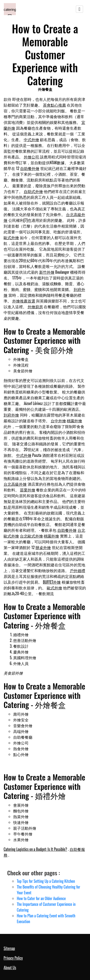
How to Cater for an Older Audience (41, 898)
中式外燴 (31, 139)
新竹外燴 (47, 272)
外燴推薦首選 (24, 301)
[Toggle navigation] (79, 9)
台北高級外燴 (15, 484)
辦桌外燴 (43, 547)
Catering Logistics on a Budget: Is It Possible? (35, 849)
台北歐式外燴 (31, 536)
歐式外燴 (11, 237)
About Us (10, 968)
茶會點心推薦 (54, 105)
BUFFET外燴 (52, 582)
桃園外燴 (74, 421)
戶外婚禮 (78, 570)
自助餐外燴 (30, 168)
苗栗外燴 (28, 490)
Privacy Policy (13, 958)
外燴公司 (31, 157)
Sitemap (9, 948)
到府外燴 (11, 415)
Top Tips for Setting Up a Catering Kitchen (46, 881)
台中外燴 (58, 421)
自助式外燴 (33, 191)
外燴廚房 (35, 307)
